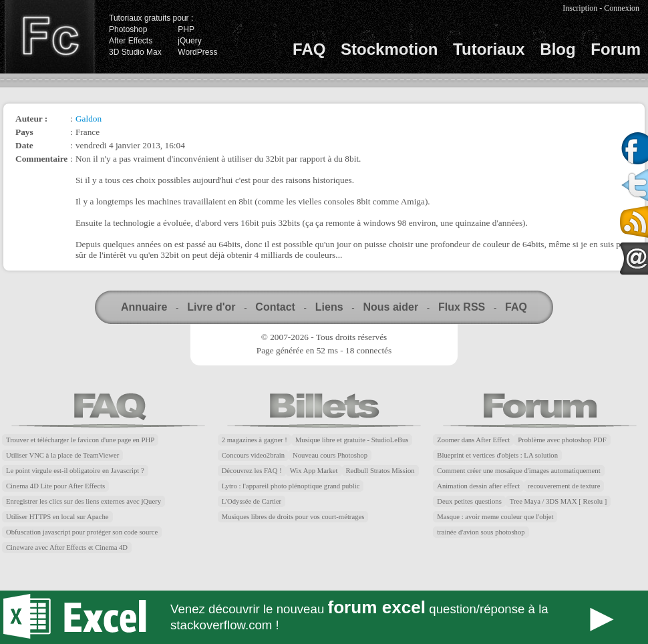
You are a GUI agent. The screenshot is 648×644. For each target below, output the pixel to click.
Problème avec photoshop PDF (562, 440)
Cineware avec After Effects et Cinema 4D (67, 547)
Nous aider (390, 307)
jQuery (189, 41)
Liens (329, 307)
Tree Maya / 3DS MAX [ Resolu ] (558, 501)
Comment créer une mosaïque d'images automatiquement (518, 471)
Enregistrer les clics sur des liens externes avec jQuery (84, 501)
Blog (557, 49)
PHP (186, 29)
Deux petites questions (469, 501)
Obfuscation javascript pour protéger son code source (82, 532)
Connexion (622, 8)
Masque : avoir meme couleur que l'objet (495, 517)
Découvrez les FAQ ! (252, 471)
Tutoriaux (489, 49)
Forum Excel (324, 617)
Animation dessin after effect (478, 486)
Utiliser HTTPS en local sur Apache (57, 517)
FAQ (309, 49)
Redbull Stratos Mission (380, 471)
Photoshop (128, 29)
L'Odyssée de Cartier (252, 501)
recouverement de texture (564, 486)
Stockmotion (389, 49)
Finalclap (49, 37)
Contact (275, 307)
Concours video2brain (253, 455)
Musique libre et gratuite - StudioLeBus (352, 440)
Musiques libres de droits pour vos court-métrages (293, 517)
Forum (616, 49)
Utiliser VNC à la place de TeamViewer (62, 455)
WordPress (197, 52)
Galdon (89, 119)
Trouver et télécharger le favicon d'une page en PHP (80, 440)
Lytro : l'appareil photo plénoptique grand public (291, 486)
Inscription (580, 8)
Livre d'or (211, 307)
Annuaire (144, 307)
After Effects (131, 41)
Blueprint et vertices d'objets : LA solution (497, 455)
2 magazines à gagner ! (255, 440)
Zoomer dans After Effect (473, 440)
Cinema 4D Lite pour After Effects (55, 486)
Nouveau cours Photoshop (330, 455)
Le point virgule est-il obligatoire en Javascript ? (75, 471)
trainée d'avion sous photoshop (481, 532)
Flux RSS (462, 307)
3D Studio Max (135, 52)
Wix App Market (314, 471)
